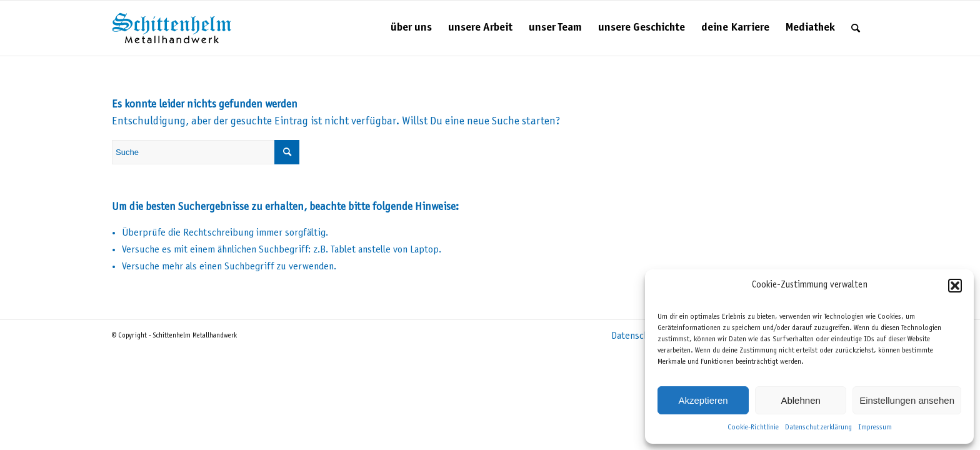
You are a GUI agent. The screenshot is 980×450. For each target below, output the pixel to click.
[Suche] (856, 28)
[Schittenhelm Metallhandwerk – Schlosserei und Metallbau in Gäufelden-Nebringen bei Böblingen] (172, 28)
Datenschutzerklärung (818, 427)
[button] (955, 286)
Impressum (875, 427)
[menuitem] (411, 28)
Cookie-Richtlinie (753, 427)
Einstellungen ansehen (907, 400)
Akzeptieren (703, 400)
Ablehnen (800, 400)
